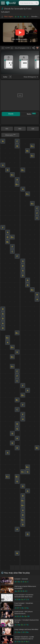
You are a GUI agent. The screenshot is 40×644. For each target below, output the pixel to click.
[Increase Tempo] (12, 48)
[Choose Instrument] (10, 77)
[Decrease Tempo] (3, 48)
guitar (5, 77)
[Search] (37, 3)
